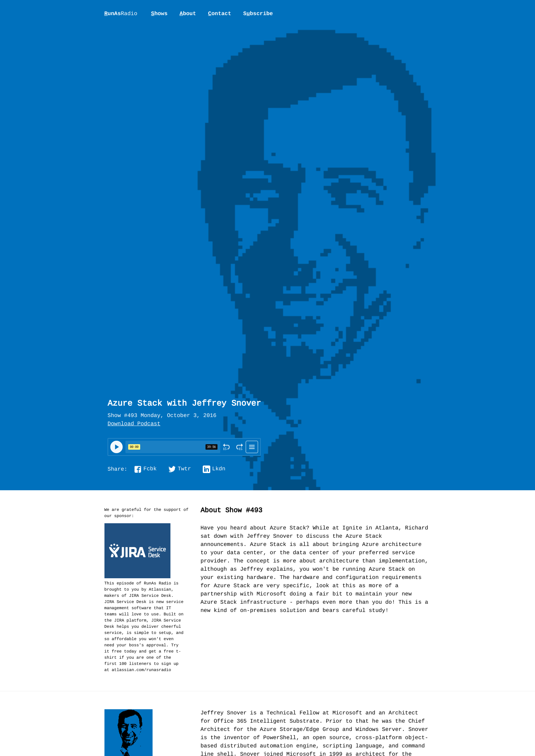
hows (159, 14)
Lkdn (219, 469)
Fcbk (150, 469)
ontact (220, 14)
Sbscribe (258, 14)
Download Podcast (134, 424)
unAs (121, 14)
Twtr (184, 469)
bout (188, 14)
